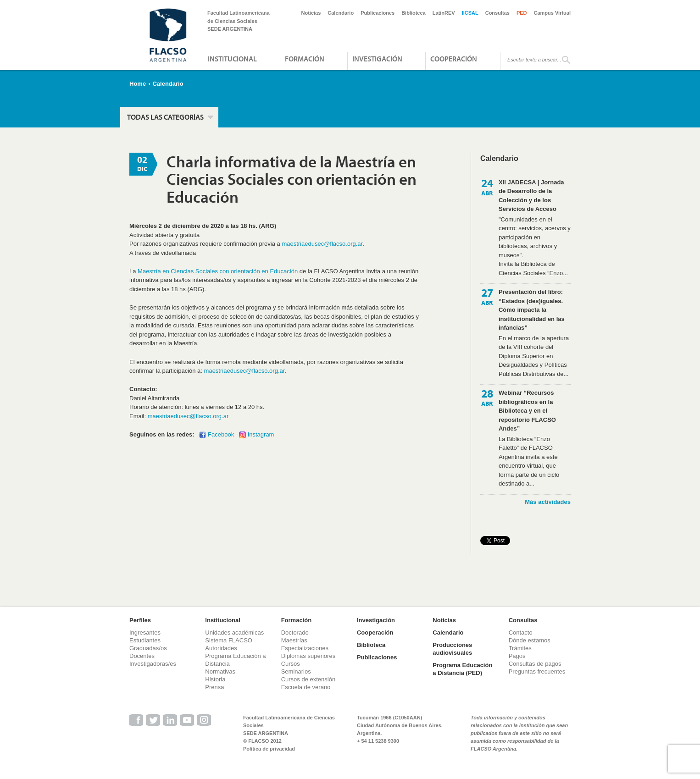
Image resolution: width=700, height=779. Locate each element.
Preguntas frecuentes (537, 671)
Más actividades (548, 502)
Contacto (521, 633)
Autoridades (221, 648)
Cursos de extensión (308, 679)
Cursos (291, 664)
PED (522, 13)
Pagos (517, 656)
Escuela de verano (306, 687)
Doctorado (295, 633)
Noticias (311, 13)
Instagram (261, 434)
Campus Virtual (553, 13)
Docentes (142, 656)
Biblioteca (414, 13)
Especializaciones (305, 648)
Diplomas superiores (308, 656)
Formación (305, 59)
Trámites (520, 648)
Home (138, 84)
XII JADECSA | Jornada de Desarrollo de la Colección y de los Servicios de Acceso (531, 196)
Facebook (221, 434)
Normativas (220, 671)
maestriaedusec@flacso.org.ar (322, 244)
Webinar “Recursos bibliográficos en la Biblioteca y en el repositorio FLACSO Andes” (527, 411)
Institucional (232, 59)
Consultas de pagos (535, 664)
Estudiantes (145, 640)
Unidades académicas (234, 633)
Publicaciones (378, 13)
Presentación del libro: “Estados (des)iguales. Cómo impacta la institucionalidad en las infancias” (532, 310)
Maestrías (294, 640)
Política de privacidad (269, 749)
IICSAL (470, 13)
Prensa (214, 687)
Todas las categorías (165, 117)
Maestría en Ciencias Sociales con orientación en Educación (218, 271)
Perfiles (140, 620)
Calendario (341, 13)
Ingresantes (145, 633)
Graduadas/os (148, 648)
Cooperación (454, 59)
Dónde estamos (530, 640)
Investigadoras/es (153, 664)
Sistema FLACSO (229, 640)
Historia (215, 679)
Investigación (377, 59)
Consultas (497, 13)
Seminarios (296, 671)
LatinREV (444, 13)
